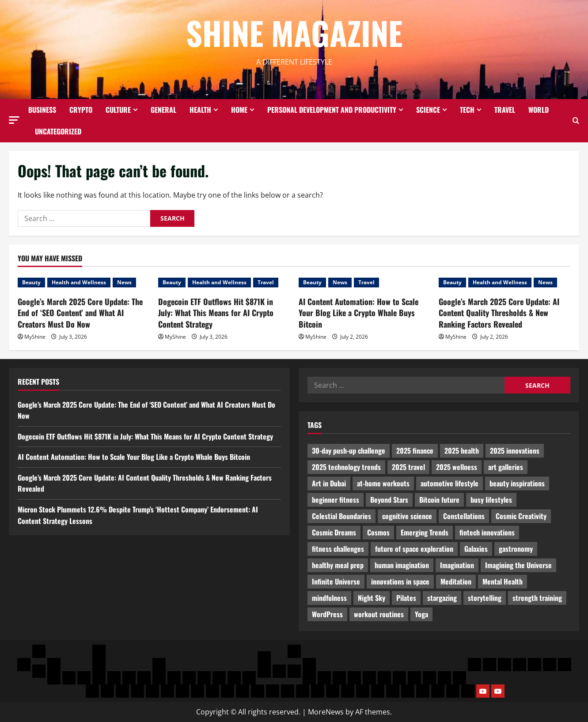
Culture (118, 110)
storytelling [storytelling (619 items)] (485, 598)
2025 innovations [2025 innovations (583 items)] (515, 451)
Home (239, 110)
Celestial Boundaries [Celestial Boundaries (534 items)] (341, 516)
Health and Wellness (79, 282)
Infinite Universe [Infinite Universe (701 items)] (336, 581)
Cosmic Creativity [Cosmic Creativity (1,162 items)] (521, 516)
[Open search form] (576, 120)
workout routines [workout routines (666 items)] (379, 614)
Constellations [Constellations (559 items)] (464, 516)
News (124, 282)
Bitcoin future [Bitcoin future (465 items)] (439, 500)
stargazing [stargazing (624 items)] (442, 598)
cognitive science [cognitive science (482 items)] (407, 516)
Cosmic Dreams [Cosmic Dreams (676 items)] (334, 532)
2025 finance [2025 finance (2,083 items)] (415, 451)
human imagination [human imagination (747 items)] (402, 565)
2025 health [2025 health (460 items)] (462, 451)
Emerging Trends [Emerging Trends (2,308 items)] (425, 532)
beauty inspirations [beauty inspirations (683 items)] (517, 483)
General (163, 110)
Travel (505, 110)
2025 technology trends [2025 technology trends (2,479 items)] (346, 467)
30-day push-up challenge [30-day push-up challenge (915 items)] (349, 451)
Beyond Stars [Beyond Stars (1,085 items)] (389, 500)
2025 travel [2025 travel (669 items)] (408, 467)
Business (42, 110)
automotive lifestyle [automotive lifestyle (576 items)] (450, 483)
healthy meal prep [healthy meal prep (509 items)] (338, 565)
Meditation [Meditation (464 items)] (456, 581)
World (539, 110)
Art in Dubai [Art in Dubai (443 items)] (329, 483)
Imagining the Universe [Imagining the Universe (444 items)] (518, 565)
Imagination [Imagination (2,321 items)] (457, 565)
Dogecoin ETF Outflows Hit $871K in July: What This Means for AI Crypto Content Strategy (216, 313)
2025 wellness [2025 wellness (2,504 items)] (457, 467)
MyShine (35, 337)
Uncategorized (58, 131)
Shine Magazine (294, 32)
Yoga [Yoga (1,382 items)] (421, 614)
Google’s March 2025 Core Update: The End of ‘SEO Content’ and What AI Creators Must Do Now (80, 313)
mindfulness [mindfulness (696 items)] (329, 598)
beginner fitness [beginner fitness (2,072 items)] (336, 500)
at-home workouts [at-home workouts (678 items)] (383, 483)
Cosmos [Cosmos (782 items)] (378, 532)
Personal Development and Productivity (332, 110)
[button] (14, 120)
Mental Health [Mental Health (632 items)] (503, 581)
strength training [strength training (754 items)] (537, 598)
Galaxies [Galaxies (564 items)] (476, 549)
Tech (467, 110)
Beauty (31, 282)
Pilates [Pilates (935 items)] (406, 598)
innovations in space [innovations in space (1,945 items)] (400, 581)
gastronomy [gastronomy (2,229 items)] (516, 549)
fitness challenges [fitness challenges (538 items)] (338, 549)
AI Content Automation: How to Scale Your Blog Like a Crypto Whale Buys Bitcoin (358, 313)
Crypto (81, 110)
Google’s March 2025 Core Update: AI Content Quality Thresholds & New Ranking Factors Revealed (499, 313)
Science (428, 110)
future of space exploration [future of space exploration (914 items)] (414, 549)
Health (200, 110)
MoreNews (326, 712)
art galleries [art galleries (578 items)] (506, 467)
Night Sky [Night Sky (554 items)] (372, 598)
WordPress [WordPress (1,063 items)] (327, 614)
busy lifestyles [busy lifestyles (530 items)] (491, 500)
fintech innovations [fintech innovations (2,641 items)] (487, 532)
